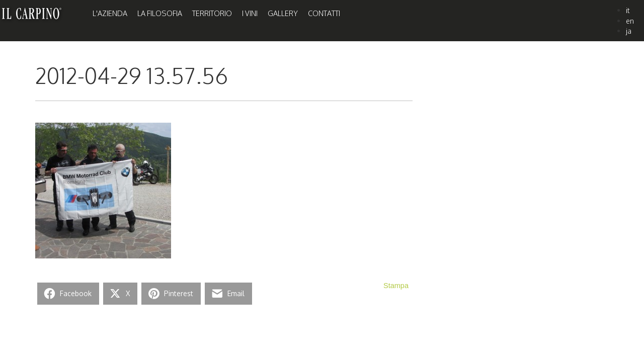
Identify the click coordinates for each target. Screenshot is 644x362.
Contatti (324, 13)
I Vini (250, 13)
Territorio (212, 13)
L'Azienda (110, 13)
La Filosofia (160, 13)
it (628, 10)
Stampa (396, 286)
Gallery (283, 13)
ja (629, 31)
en (630, 21)
